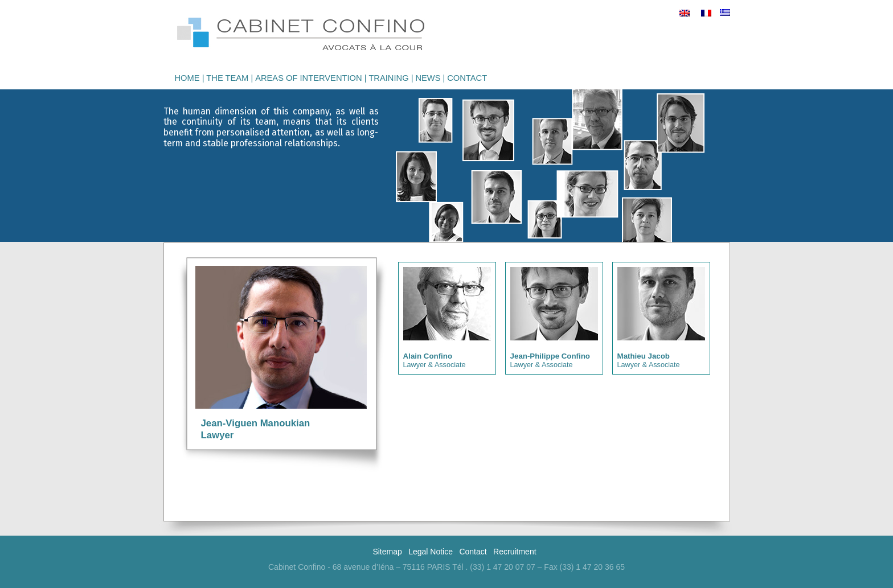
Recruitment (515, 552)
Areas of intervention (308, 78)
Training (388, 78)
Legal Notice (431, 552)
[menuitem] (685, 13)
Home (187, 78)
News (428, 78)
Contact (467, 78)
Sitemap (387, 552)
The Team (227, 78)
